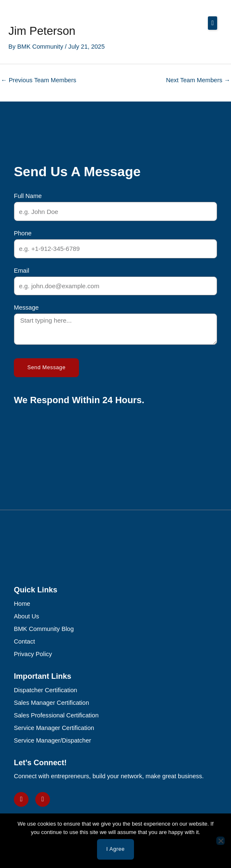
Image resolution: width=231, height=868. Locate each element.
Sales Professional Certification (56, 715)
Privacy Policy (33, 654)
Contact (24, 641)
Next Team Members (198, 80)
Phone (23, 233)
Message (26, 308)
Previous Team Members (39, 80)
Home (22, 604)
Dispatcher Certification (46, 690)
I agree (115, 849)
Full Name (28, 196)
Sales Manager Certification (51, 703)
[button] (213, 23)
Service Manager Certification (54, 728)
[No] (220, 841)
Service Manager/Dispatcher (52, 740)
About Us (26, 616)
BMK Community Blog (44, 629)
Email (21, 271)
